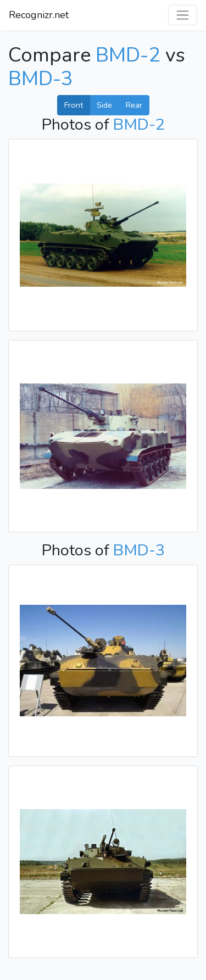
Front (74, 105)
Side (104, 105)
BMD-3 (41, 79)
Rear (134, 105)
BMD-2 (128, 55)
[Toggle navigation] (183, 15)
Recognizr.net (39, 15)
